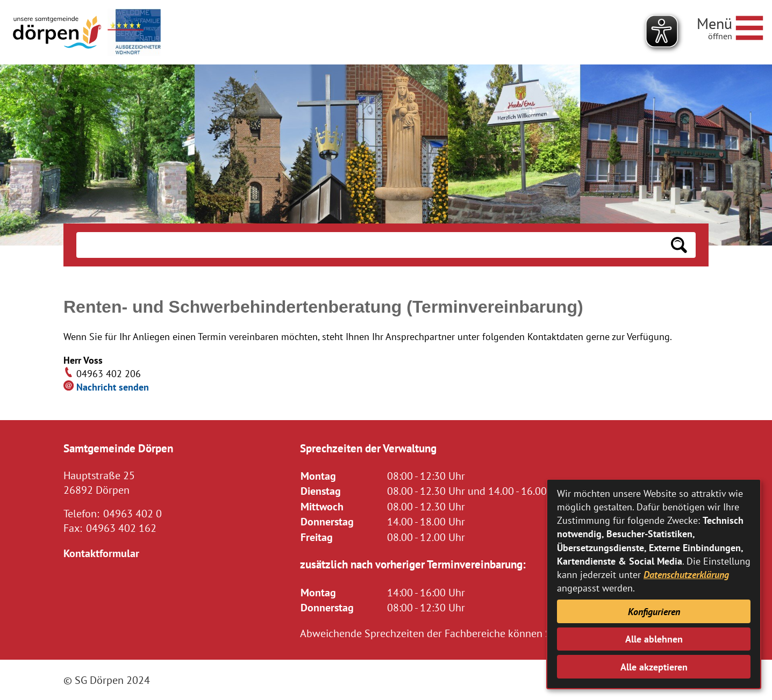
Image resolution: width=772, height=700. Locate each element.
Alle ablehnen (654, 639)
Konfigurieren (654, 612)
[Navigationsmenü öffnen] (730, 26)
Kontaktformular (101, 553)
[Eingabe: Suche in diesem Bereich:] (369, 245)
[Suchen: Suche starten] (679, 245)
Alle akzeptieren (654, 667)
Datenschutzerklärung (686, 575)
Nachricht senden (113, 387)
